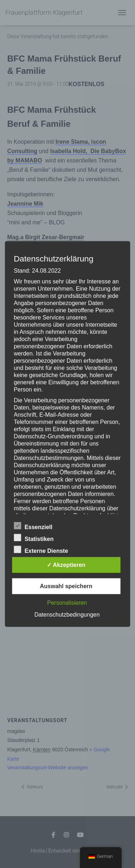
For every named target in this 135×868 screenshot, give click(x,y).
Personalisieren (67, 603)
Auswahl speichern (66, 586)
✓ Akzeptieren (66, 565)
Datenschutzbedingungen (67, 615)
